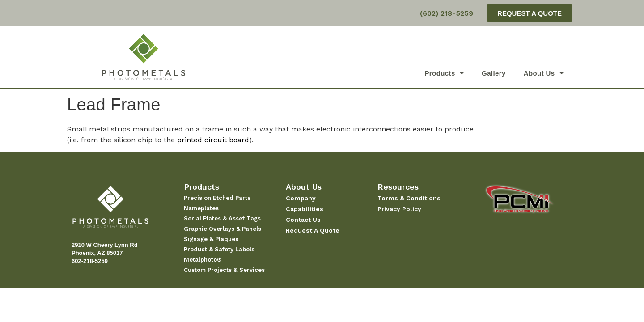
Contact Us (303, 220)
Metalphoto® (203, 260)
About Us (544, 73)
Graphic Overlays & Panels (222, 229)
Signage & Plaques (211, 239)
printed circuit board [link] (213, 140)
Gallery (494, 73)
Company (301, 198)
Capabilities (305, 209)
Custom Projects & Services (224, 270)
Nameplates (201, 208)
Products (444, 73)
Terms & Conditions (409, 198)
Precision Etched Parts (217, 198)
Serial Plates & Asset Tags (222, 218)
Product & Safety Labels (219, 249)
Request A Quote (313, 230)
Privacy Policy (399, 209)
